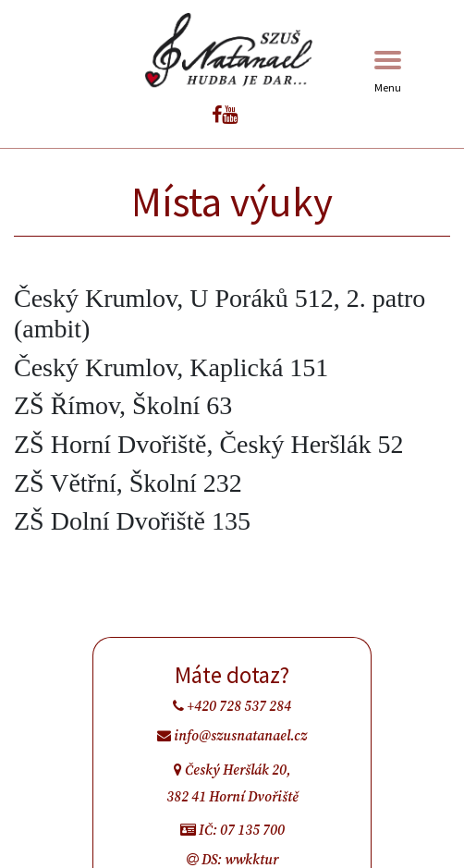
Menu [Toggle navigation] (388, 73)
